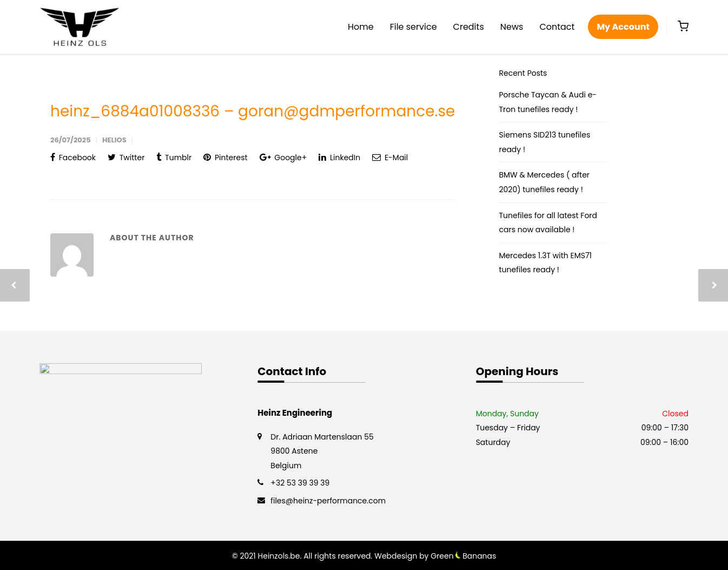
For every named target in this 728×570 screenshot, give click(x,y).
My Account (623, 27)
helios (114, 140)
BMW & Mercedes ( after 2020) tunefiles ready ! (544, 182)
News (512, 27)
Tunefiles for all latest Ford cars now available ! (548, 223)
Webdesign (396, 556)
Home (361, 27)
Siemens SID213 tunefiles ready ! (544, 142)
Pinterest (225, 158)
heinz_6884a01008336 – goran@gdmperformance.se (253, 111)
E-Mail (390, 158)
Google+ (283, 158)
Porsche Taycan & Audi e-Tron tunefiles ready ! (548, 102)
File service (413, 27)
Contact (557, 27)
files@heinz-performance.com (328, 501)
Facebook (73, 158)
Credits (469, 27)
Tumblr (174, 158)
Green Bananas (463, 556)
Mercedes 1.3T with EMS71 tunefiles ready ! (545, 263)
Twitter (126, 158)
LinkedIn (339, 158)
